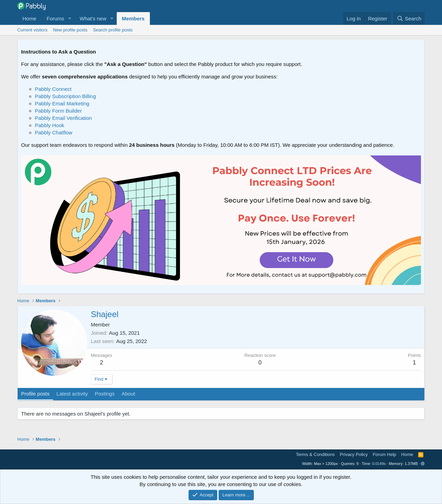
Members (133, 18)
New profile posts (70, 30)
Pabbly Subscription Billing (65, 96)
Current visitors (32, 30)
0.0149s (379, 464)
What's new (93, 18)
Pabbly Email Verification (63, 118)
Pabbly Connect (53, 89)
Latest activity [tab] (72, 394)
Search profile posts (113, 30)
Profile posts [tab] (35, 394)
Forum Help (384, 454)
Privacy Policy (354, 454)
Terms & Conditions (315, 454)
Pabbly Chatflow (54, 132)
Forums (55, 18)
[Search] (409, 18)
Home (29, 18)
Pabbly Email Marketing (62, 103)
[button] (70, 18)
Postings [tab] (105, 394)
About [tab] (128, 394)
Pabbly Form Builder (58, 111)
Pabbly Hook (50, 125)
